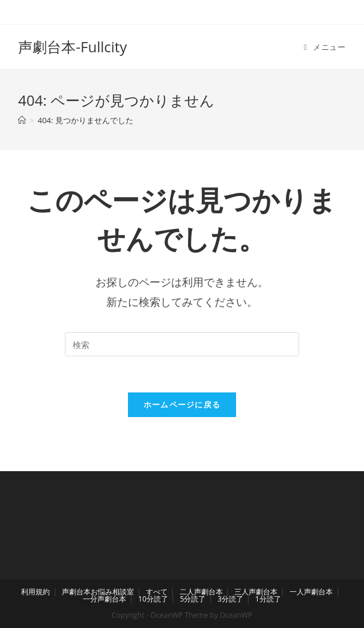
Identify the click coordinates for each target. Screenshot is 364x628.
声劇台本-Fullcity (72, 47)
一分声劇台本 (105, 599)
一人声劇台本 (311, 592)
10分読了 (153, 599)
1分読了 (268, 599)
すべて (157, 592)
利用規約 (35, 592)
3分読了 (230, 599)
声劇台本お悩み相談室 (98, 592)
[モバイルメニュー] (325, 47)
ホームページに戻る (182, 404)
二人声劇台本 (201, 592)
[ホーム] (22, 120)
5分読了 (193, 599)
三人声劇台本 (256, 592)
